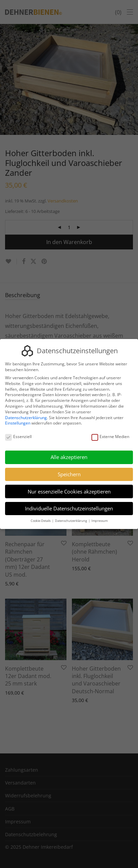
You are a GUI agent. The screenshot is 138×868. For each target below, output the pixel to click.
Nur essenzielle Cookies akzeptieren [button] (69, 491)
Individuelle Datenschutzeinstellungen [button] (69, 508)
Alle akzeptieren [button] (69, 457)
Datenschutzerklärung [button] (71, 521)
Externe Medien (110, 437)
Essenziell (18, 437)
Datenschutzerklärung (26, 418)
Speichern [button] (69, 474)
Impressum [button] (100, 521)
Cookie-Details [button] (41, 521)
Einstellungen (18, 423)
